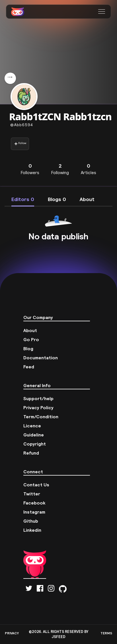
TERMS (106, 633)
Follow (20, 143)
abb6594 (22, 125)
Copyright (35, 444)
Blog (28, 349)
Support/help (38, 398)
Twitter (32, 494)
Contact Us (36, 485)
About (30, 330)
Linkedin (32, 530)
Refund (31, 453)
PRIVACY (12, 633)
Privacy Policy (38, 407)
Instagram (34, 512)
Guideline (34, 435)
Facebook (34, 503)
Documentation (41, 358)
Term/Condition (41, 417)
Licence (32, 426)
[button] (102, 12)
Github (31, 521)
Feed (29, 367)
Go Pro (31, 339)
